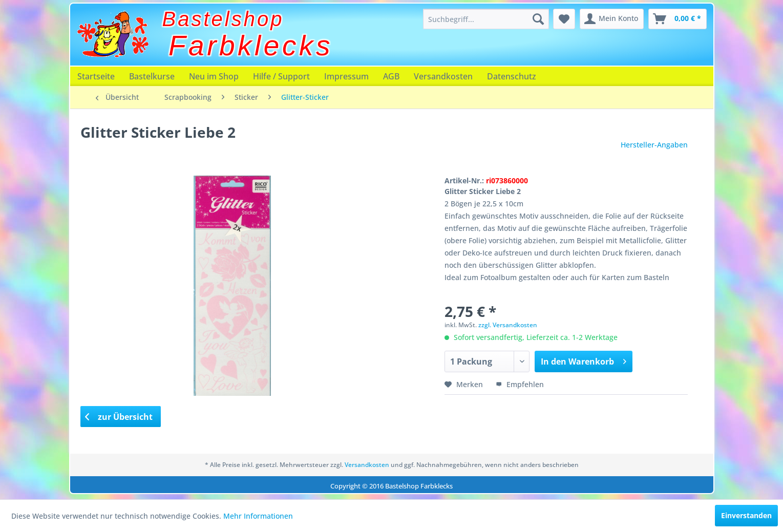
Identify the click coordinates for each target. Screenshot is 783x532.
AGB (391, 76)
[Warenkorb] (678, 19)
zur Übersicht (119, 417)
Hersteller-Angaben (654, 145)
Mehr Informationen (258, 516)
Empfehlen (520, 384)
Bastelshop (223, 19)
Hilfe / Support (281, 76)
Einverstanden (746, 515)
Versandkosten (443, 76)
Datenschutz (512, 76)
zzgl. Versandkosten (508, 325)
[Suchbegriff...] (486, 19)
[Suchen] (538, 19)
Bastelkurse (152, 76)
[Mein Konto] (612, 19)
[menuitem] (486, 19)
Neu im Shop (214, 76)
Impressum (346, 76)
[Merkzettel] (564, 19)
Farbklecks (251, 46)
